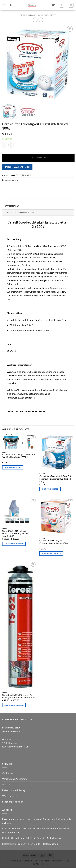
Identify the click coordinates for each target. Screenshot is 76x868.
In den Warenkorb (17, 167)
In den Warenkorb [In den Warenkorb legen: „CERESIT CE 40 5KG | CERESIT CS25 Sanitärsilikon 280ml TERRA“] (13, 467)
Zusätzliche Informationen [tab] (20, 213)
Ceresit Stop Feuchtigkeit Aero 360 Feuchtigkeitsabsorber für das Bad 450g (55, 479)
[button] (4, 5)
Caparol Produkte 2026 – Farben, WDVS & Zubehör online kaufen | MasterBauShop (36, 830)
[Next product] (35, 20)
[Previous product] (41, 20)
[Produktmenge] (8, 145)
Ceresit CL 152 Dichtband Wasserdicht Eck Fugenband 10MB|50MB (15, 534)
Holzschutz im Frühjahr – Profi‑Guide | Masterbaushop (30, 844)
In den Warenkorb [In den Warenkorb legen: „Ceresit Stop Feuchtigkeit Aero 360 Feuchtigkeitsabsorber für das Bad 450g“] (50, 489)
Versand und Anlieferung (15, 779)
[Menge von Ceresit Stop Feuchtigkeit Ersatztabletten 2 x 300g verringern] (4, 145)
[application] (38, 158)
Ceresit (53, 15)
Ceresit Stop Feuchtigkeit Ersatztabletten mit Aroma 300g (54, 542)
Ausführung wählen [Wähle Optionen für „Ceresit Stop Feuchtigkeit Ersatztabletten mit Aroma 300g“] (51, 553)
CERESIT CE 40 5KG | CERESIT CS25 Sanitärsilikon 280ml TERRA (19, 456)
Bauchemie (43, 15)
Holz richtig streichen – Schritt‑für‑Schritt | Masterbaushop (32, 838)
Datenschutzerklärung (14, 790)
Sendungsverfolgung (13, 802)
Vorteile (6, 784)
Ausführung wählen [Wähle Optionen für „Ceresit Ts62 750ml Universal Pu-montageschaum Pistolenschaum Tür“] (14, 705)
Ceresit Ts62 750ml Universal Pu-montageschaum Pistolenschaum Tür (19, 696)
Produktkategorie (28, 15)
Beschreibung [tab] (12, 206)
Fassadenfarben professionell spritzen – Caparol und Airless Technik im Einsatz (37, 821)
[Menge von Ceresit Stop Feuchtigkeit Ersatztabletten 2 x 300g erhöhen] (12, 145)
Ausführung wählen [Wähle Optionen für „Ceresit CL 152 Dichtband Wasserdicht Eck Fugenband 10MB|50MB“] (14, 544)
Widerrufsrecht (10, 796)
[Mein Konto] (62, 5)
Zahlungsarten (10, 773)
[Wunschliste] (53, 5)
